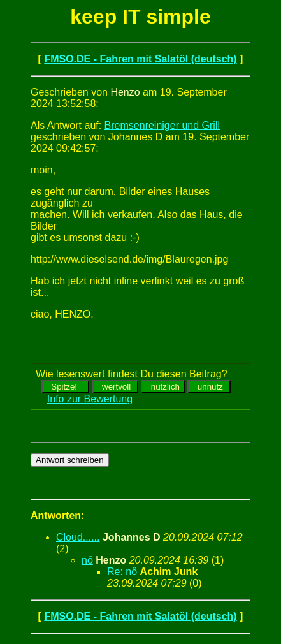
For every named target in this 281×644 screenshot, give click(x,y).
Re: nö (122, 572)
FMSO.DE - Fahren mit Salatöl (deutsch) (140, 59)
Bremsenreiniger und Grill (162, 125)
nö (87, 560)
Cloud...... (78, 537)
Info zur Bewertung (90, 399)
